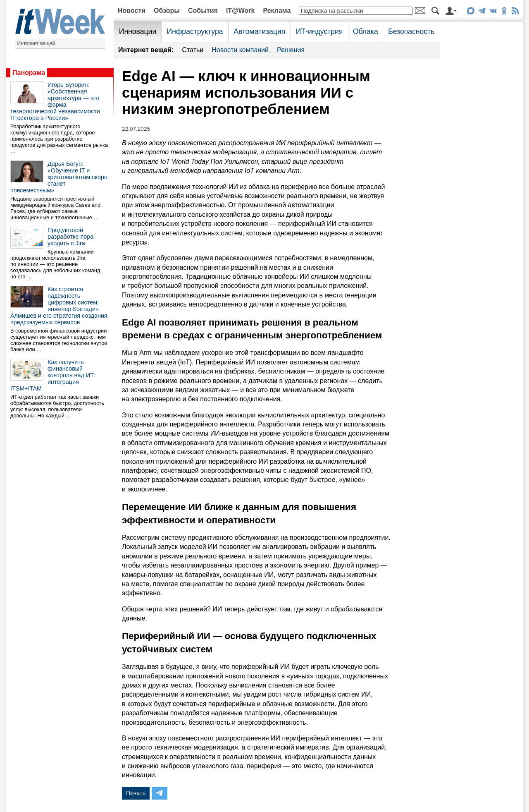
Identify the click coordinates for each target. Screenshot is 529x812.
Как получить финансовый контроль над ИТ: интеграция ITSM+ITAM (53, 375)
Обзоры (167, 11)
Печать (136, 793)
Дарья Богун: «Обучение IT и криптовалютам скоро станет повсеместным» (59, 177)
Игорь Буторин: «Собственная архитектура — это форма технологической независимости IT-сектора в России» (55, 101)
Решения (291, 50)
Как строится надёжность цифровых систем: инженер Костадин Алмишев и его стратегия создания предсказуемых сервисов (59, 306)
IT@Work (241, 11)
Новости (132, 11)
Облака (366, 31)
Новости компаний (240, 50)
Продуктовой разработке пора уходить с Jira (70, 237)
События (203, 11)
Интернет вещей (36, 43)
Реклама (277, 11)
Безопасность (411, 31)
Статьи (193, 50)
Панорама (29, 73)
